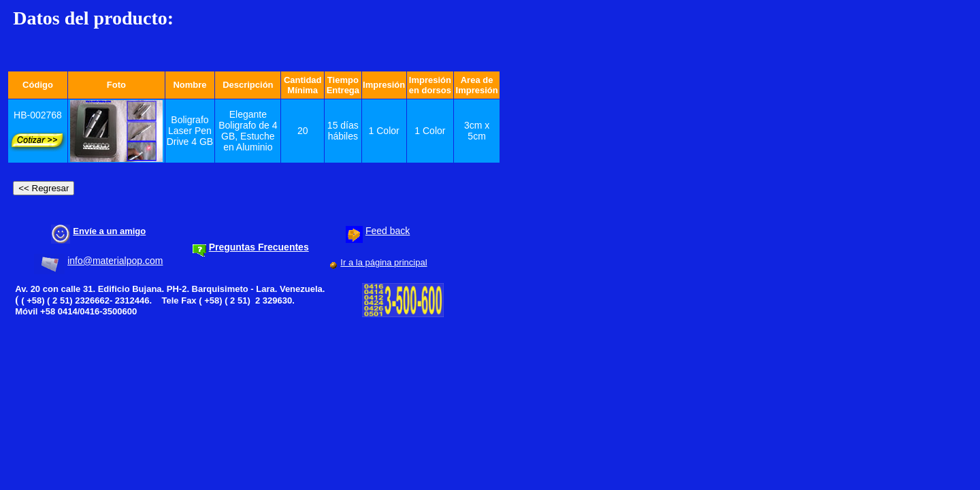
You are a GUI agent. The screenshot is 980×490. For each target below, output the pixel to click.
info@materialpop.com (115, 261)
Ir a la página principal (383, 262)
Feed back (388, 231)
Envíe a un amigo (109, 231)
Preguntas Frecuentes (259, 247)
